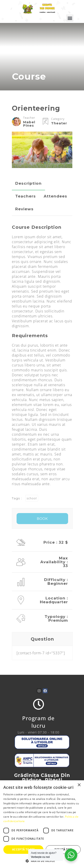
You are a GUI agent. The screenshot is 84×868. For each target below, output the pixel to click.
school (32, 498)
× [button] (79, 785)
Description (28, 183)
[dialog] (42, 824)
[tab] (28, 183)
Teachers (26, 196)
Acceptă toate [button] (23, 849)
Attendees (55, 196)
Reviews (24, 209)
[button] (70, 18)
